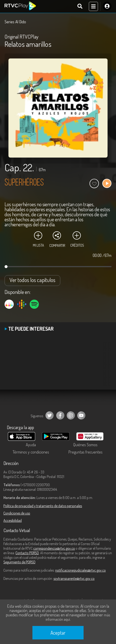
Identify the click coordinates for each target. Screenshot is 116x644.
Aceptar (58, 633)
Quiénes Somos (85, 445)
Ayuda (31, 445)
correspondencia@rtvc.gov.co (54, 548)
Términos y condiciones (31, 452)
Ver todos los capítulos (32, 280)
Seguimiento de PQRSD (19, 562)
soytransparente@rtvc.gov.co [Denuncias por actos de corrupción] (74, 578)
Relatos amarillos (28, 44)
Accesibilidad (13, 520)
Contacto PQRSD (27, 553)
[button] (106, 368)
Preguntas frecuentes (85, 452)
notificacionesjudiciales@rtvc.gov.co (80, 570)
